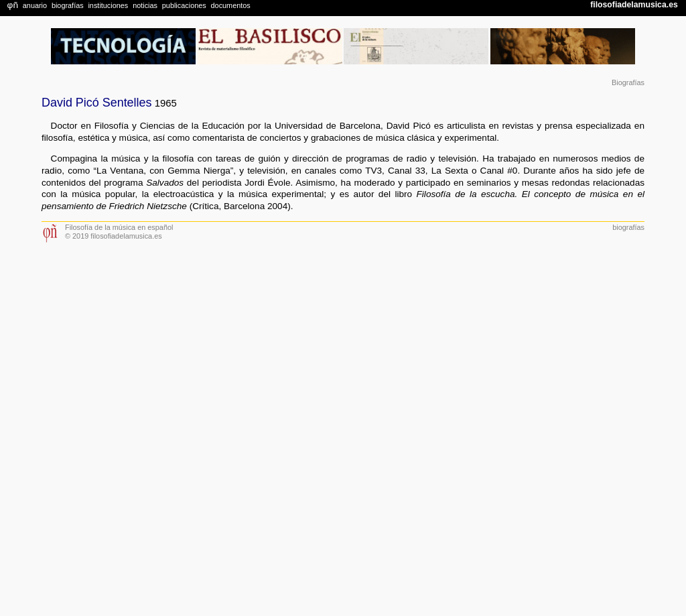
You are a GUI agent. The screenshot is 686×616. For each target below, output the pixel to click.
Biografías (628, 82)
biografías (628, 227)
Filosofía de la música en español (119, 227)
